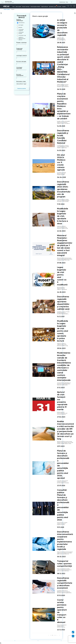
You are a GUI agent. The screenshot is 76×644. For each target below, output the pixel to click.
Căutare (13, 9)
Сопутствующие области (35, 6)
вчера (20, 28)
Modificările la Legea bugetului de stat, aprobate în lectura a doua (63, 216)
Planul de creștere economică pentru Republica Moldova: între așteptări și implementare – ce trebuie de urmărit (64, 106)
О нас (14, 6)
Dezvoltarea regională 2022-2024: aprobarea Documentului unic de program (64, 189)
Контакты (63, 6)
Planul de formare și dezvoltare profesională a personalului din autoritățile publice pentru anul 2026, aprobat (63, 464)
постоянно (21, 23)
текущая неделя (20, 30)
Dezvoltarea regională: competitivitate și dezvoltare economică (65, 583)
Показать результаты (22, 88)
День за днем (19, 6)
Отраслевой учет (44, 6)
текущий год (21, 36)
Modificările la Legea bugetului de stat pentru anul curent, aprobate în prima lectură (63, 331)
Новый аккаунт (62, 2)
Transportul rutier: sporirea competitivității (64, 564)
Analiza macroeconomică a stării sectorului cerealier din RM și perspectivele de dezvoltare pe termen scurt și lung (65, 430)
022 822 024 (8, 1)
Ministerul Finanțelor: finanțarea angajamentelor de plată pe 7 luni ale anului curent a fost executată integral (65, 245)
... (58, 635)
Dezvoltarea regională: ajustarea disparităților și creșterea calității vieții (63, 303)
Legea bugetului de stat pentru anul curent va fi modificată (62, 276)
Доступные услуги (53, 6)
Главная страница (7, 9)
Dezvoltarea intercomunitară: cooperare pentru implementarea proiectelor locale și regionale (65, 540)
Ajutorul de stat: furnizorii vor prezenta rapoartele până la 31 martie (62, 401)
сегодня (20, 25)
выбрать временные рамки (21, 39)
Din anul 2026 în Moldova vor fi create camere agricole (61, 162)
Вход (67, 2)
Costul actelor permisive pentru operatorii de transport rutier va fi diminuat (62, 611)
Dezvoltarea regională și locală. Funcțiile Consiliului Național (63, 137)
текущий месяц (20, 33)
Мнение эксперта (26, 6)
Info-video (59, 6)
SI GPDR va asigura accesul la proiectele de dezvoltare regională (62, 28)
